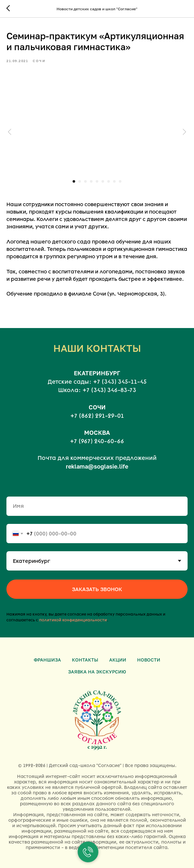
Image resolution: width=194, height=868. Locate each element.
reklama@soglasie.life (97, 466)
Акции (118, 660)
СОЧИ (97, 407)
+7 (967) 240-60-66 (97, 441)
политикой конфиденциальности (73, 620)
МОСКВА (97, 433)
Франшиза (47, 660)
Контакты (85, 660)
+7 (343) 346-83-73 (109, 390)
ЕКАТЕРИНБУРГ (97, 373)
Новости (149, 660)
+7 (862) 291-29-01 (97, 416)
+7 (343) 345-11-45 (120, 382)
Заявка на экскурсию (97, 672)
